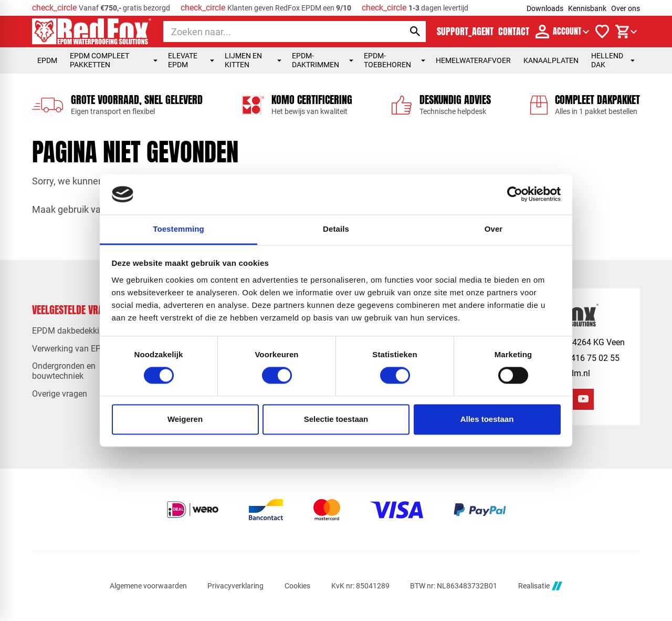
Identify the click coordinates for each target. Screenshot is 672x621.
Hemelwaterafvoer (473, 60)
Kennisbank (587, 8)
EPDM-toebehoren (395, 60)
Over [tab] (494, 229)
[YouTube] (583, 399)
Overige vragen (60, 394)
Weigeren (185, 419)
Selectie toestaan (336, 419)
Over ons (626, 8)
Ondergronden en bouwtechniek (64, 371)
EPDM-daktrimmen (323, 60)
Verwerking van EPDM (73, 349)
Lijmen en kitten (253, 60)
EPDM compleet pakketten (114, 60)
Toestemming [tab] (178, 229)
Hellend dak (613, 60)
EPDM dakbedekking (70, 331)
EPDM (47, 60)
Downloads (545, 8)
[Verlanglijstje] (602, 32)
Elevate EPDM (191, 60)
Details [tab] (336, 229)
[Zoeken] (274, 32)
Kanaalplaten (551, 60)
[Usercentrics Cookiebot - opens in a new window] (515, 194)
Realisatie (540, 586)
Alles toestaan (487, 419)
